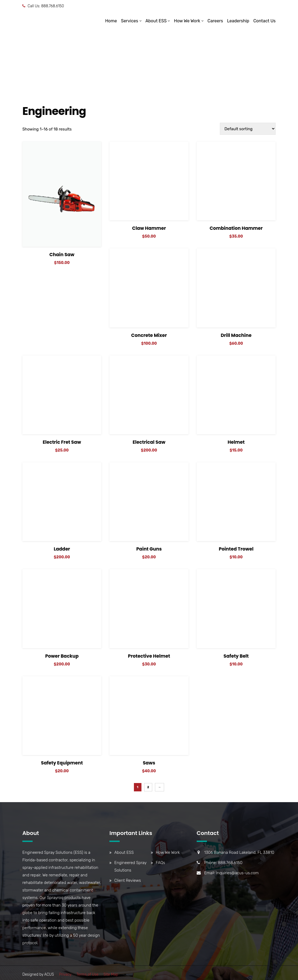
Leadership (238, 21)
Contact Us (264, 21)
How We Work (187, 21)
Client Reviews (127, 880)
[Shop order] (248, 129)
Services (130, 21)
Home (111, 21)
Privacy (65, 974)
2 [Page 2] (148, 787)
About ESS (156, 21)
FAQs (160, 863)
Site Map (111, 974)
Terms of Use (87, 974)
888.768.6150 (53, 6)
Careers (215, 21)
